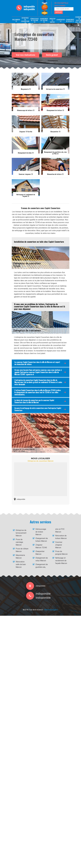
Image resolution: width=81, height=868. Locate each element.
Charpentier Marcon (40, 553)
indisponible (29, 6)
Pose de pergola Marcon (61, 553)
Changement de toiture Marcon (42, 540)
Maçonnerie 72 (16, 20)
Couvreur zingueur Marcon (59, 545)
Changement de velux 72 (70, 20)
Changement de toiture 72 (44, 20)
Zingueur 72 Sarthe (52, 20)
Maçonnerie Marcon (20, 557)
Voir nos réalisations (25, 55)
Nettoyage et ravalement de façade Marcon (61, 561)
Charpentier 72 (61, 20)
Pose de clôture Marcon (22, 550)
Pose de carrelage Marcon (19, 542)
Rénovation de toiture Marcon (61, 537)
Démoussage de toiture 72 (35, 20)
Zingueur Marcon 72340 (41, 546)
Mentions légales (51, 610)
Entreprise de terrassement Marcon (21, 533)
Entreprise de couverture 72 (25, 20)
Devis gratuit (52, 55)
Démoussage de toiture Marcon (41, 532)
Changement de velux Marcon (42, 559)
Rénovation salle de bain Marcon (21, 564)
